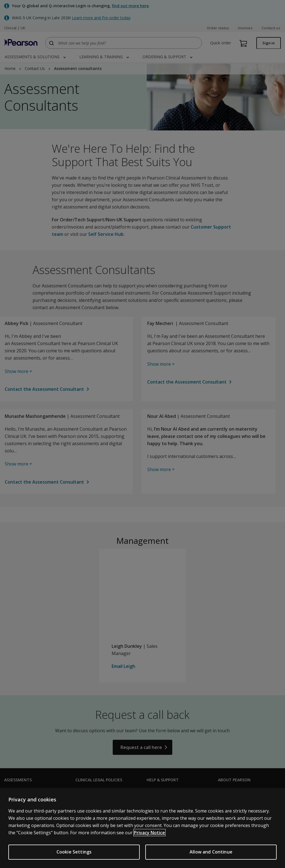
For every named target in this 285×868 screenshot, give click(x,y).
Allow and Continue (211, 855)
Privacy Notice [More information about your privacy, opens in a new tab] (149, 836)
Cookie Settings (74, 855)
